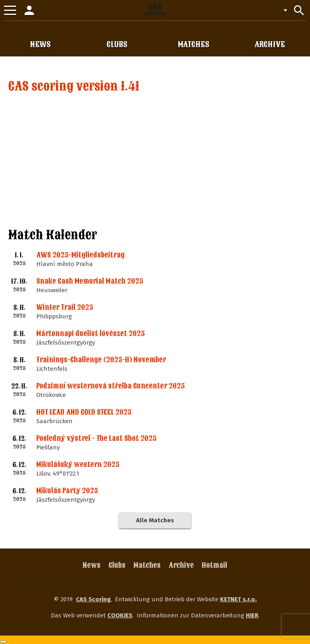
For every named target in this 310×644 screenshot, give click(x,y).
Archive (181, 565)
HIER (252, 615)
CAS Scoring (93, 599)
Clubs (117, 565)
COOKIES (120, 615)
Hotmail (215, 565)
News (92, 565)
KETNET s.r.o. (238, 599)
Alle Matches (155, 520)
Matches (147, 565)
